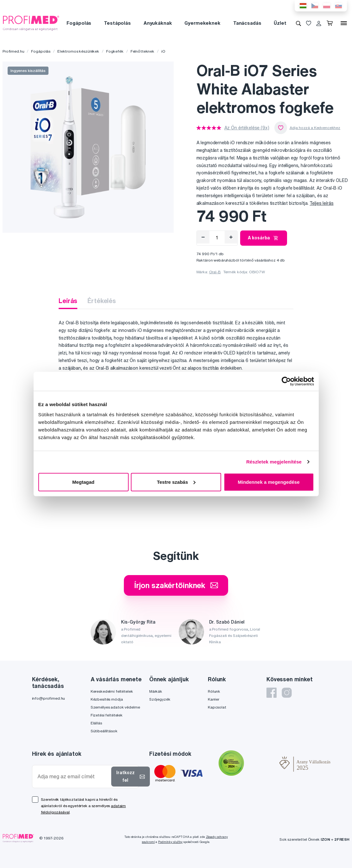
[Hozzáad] (231, 237)
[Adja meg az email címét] (73, 777)
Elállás (96, 723)
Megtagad (83, 482)
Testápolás (117, 23)
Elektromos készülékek (78, 51)
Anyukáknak (158, 23)
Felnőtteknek (142, 51)
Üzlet (280, 23)
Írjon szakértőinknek (176, 585)
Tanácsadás (247, 23)
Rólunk (214, 691)
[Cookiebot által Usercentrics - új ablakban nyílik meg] (286, 381)
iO (163, 51)
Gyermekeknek (202, 23)
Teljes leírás (321, 203)
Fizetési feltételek (107, 715)
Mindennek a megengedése (269, 482)
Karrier (214, 699)
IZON (325, 839)
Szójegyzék (160, 699)
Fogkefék (115, 51)
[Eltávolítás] (203, 237)
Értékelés (102, 301)
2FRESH (342, 839)
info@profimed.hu (49, 698)
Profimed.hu (13, 51)
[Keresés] (298, 23)
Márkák (156, 691)
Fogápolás (79, 23)
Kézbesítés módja (107, 699)
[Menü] (344, 23)
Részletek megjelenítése (274, 462)
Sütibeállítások (104, 731)
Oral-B (215, 272)
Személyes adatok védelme (115, 707)
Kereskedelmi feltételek (112, 691)
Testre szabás (176, 482)
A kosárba (264, 238)
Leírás (68, 301)
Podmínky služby (170, 842)
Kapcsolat (217, 707)
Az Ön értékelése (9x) (247, 128)
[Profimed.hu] (31, 23)
